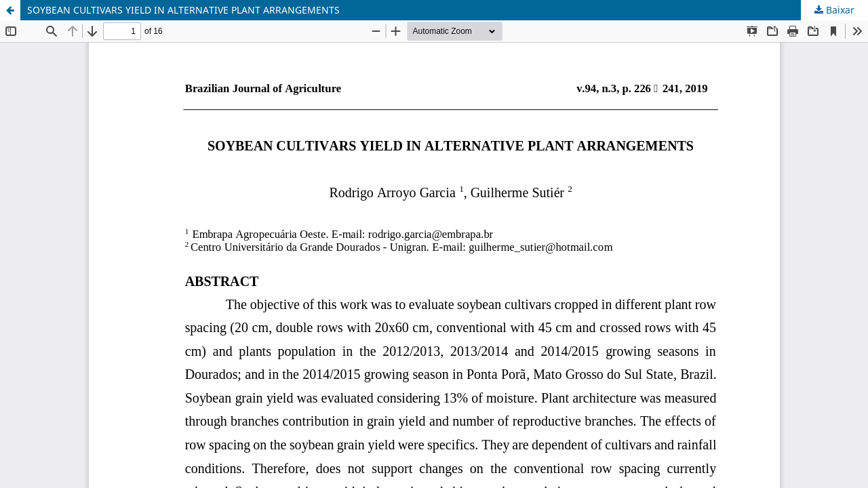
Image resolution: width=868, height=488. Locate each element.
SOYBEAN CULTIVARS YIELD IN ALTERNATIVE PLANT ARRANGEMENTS (183, 10)
